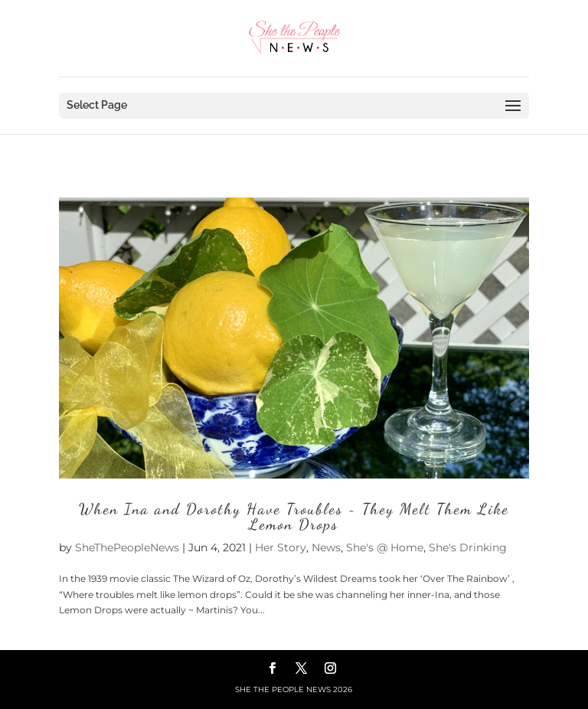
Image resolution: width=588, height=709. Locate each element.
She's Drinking (468, 547)
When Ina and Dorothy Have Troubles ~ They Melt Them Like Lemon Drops (294, 517)
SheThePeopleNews (127, 547)
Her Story (281, 547)
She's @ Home (385, 547)
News (326, 547)
